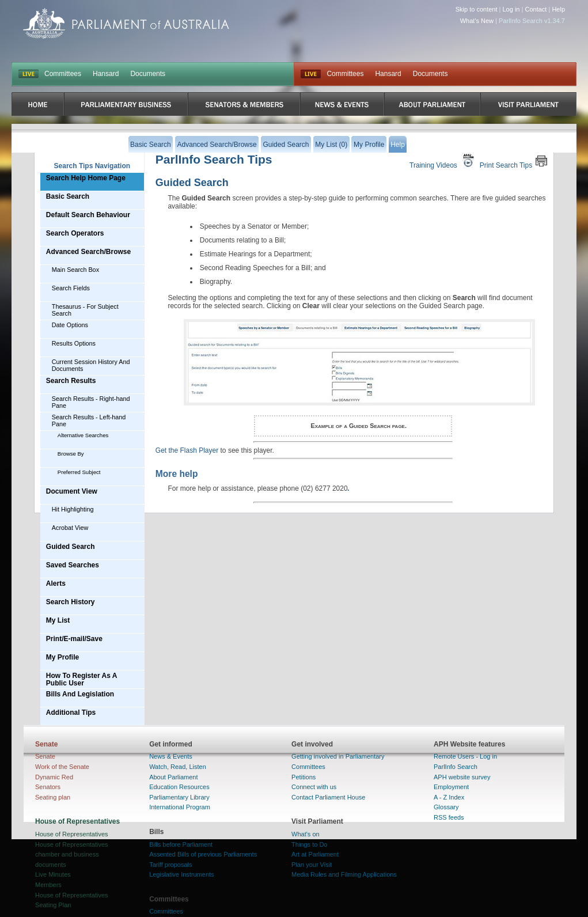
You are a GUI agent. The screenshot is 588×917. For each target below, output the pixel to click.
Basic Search (68, 196)
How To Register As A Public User (82, 679)
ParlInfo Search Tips (214, 159)
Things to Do (309, 844)
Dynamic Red (54, 777)
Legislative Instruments (182, 874)
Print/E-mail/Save (74, 639)
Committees (63, 74)
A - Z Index (449, 797)
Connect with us (314, 787)
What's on (306, 834)
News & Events (171, 756)
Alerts (56, 583)
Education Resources (179, 787)
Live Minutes (53, 874)
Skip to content (477, 9)
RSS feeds (449, 817)
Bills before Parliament (181, 844)
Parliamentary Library (179, 797)
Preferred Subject (79, 472)
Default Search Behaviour (88, 215)
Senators (48, 787)
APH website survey (462, 777)
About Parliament (173, 777)
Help (558, 9)
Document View (72, 491)
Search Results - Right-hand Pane (91, 402)
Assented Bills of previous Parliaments (203, 854)
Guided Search (71, 547)
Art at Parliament (315, 854)
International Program (180, 807)
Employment (451, 787)
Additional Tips (71, 713)
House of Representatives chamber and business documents (72, 855)
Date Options (70, 325)
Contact (536, 9)
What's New (477, 21)
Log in (511, 9)
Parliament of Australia (126, 23)
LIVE (29, 74)
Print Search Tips (514, 161)
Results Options (74, 343)
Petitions (304, 777)
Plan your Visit (312, 865)
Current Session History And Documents (91, 365)
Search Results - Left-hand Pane (89, 420)
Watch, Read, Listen (178, 767)
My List (58, 620)
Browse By (71, 454)
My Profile (62, 657)
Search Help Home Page (86, 178)
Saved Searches (73, 565)
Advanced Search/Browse (88, 252)
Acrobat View (70, 528)
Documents (148, 74)
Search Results (71, 381)
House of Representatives (72, 834)
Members (48, 885)
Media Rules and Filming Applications (344, 874)
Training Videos (443, 161)
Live (311, 74)
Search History (71, 602)
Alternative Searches (83, 435)
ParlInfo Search (456, 767)
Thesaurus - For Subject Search (85, 310)
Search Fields (71, 288)
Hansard (106, 74)
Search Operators (75, 233)
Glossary (446, 807)
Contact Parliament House (328, 797)
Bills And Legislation (80, 694)
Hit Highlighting (73, 509)
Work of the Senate (62, 767)
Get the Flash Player (187, 450)
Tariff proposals (170, 865)
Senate (45, 756)
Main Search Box (75, 270)
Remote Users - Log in (465, 756)
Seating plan (53, 797)
